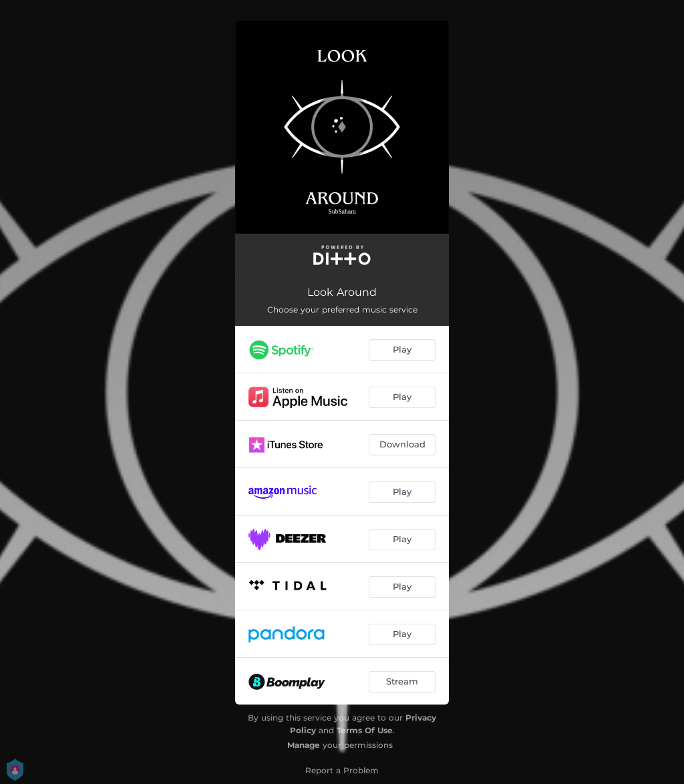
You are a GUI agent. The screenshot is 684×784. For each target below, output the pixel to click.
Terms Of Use (365, 730)
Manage (304, 745)
